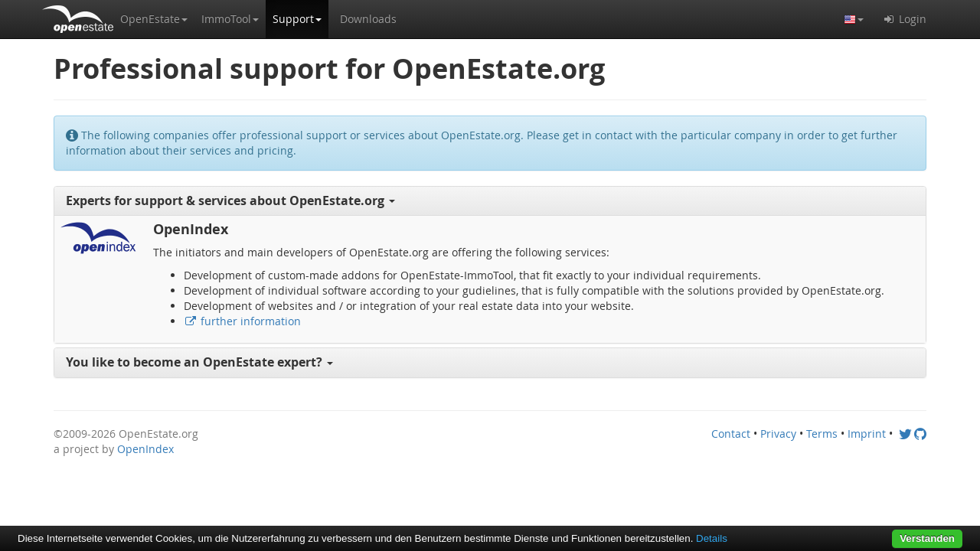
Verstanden (927, 538)
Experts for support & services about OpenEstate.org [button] (230, 201)
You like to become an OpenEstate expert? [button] (199, 362)
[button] (154, 19)
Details (712, 538)
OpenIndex (145, 449)
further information (242, 321)
